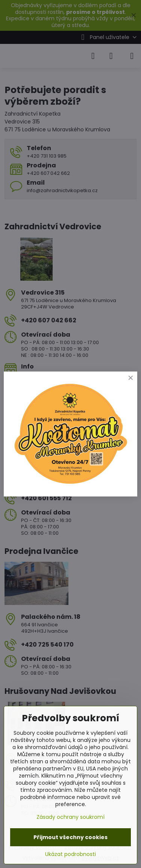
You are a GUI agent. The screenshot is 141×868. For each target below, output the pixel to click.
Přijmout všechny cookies (70, 837)
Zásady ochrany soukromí (70, 817)
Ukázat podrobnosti (70, 854)
